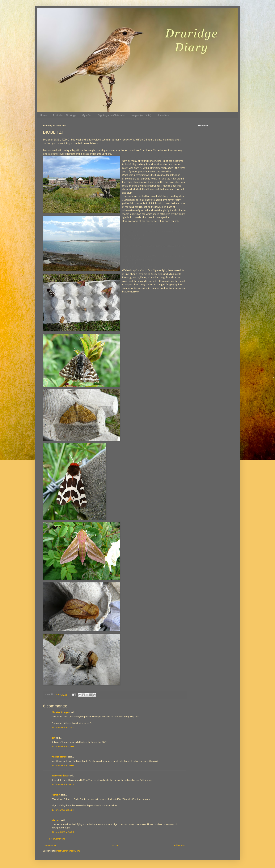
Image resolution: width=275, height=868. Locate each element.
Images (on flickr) (141, 115)
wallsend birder (59, 757)
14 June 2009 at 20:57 (63, 784)
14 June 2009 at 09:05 (63, 765)
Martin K (56, 795)
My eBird (87, 115)
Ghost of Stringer (60, 712)
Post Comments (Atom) (68, 851)
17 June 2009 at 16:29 (63, 810)
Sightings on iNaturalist (111, 115)
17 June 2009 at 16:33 (63, 832)
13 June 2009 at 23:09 (63, 746)
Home (43, 115)
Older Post (180, 845)
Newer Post (50, 845)
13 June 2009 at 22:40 (63, 727)
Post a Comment (56, 839)
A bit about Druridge (64, 115)
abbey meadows (60, 776)
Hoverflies (163, 115)
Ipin (53, 738)
